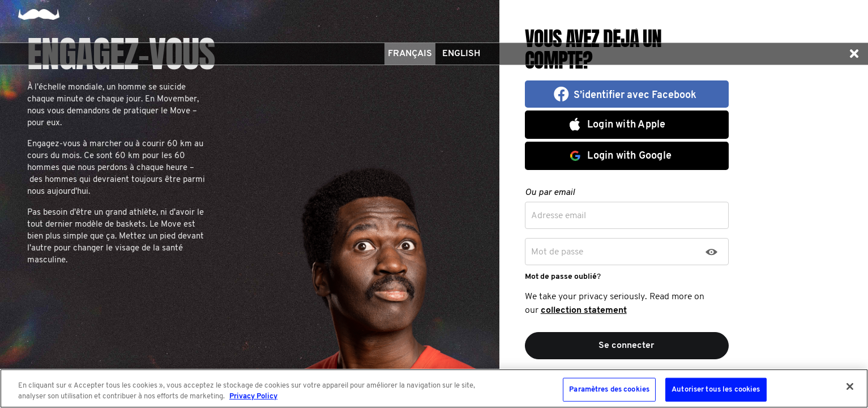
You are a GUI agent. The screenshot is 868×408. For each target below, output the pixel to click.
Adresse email (559, 216)
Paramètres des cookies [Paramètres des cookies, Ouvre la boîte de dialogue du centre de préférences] (609, 390)
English (461, 54)
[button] (854, 54)
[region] (434, 388)
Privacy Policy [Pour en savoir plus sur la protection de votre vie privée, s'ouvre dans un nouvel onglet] (253, 396)
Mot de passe (557, 252)
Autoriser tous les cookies (716, 390)
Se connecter (627, 346)
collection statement (584, 311)
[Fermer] (850, 386)
